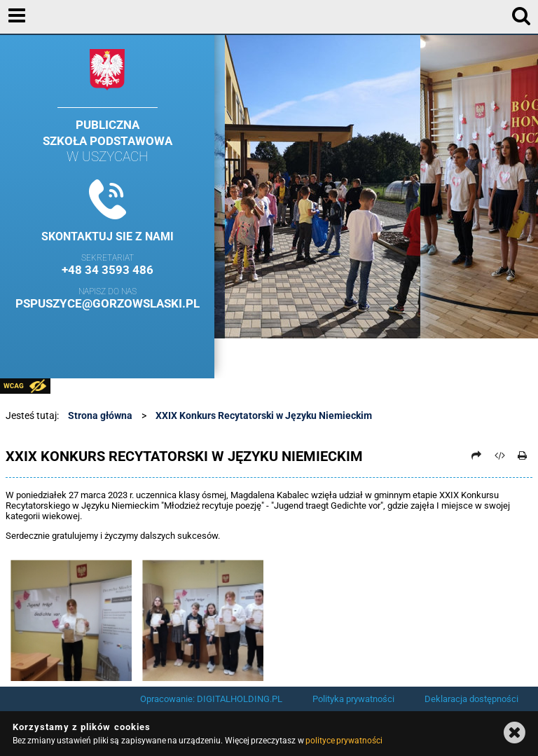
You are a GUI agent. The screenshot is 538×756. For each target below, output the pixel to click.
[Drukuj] (523, 455)
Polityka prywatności (353, 699)
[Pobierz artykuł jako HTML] (499, 455)
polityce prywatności (344, 741)
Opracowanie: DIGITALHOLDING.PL (211, 699)
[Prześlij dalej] (477, 455)
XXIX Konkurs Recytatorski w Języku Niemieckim (264, 415)
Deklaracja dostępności (471, 699)
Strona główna (100, 415)
